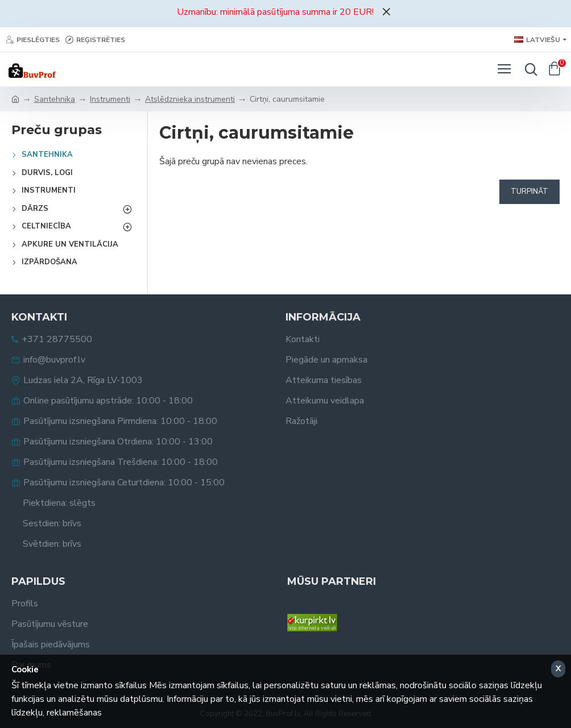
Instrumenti (110, 99)
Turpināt (529, 192)
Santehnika (55, 99)
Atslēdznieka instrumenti (190, 99)
